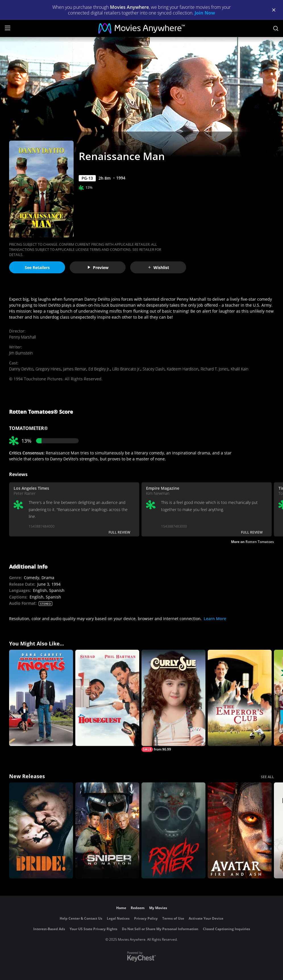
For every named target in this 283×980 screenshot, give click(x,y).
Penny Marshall (22, 337)
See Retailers (37, 267)
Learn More (215, 619)
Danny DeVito (21, 369)
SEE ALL (267, 777)
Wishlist (158, 267)
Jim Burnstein (21, 353)
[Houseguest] (107, 698)
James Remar (75, 369)
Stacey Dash (154, 369)
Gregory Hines (48, 369)
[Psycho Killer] (173, 831)
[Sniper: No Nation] (107, 831)
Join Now (205, 13)
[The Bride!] (41, 831)
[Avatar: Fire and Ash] (240, 831)
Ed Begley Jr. (99, 369)
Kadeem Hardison (183, 369)
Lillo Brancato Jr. (126, 369)
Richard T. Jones (215, 369)
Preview (98, 267)
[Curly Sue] (173, 701)
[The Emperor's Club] (240, 698)
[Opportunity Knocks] (41, 698)
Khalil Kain (240, 369)
